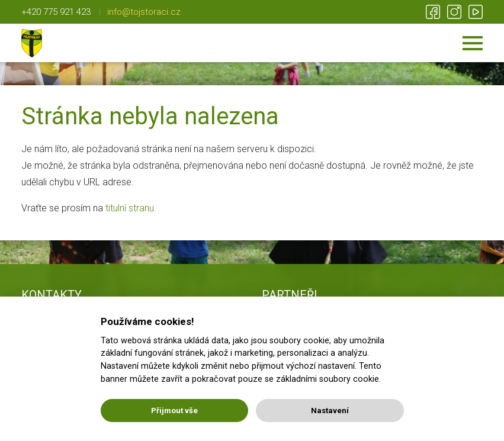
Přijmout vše (174, 411)
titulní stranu (130, 208)
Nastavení (330, 411)
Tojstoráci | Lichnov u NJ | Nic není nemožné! (32, 43)
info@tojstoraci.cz (144, 12)
